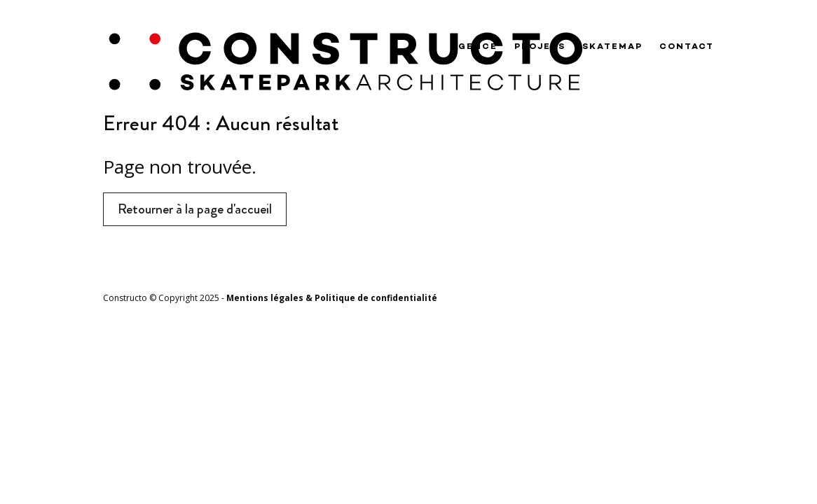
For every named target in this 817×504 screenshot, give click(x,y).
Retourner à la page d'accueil (195, 209)
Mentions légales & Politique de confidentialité (332, 298)
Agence (474, 47)
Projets (540, 47)
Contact (687, 47)
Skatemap (612, 47)
